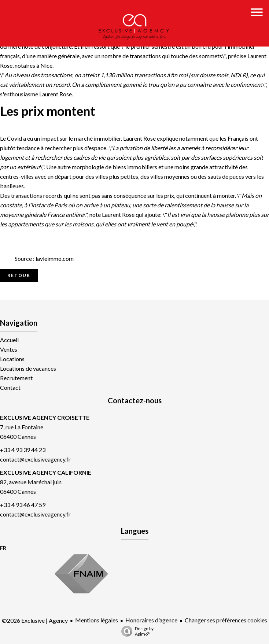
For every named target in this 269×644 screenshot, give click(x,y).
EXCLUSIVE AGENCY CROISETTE (45, 417)
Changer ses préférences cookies (226, 620)
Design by (136, 631)
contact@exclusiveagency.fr (35, 459)
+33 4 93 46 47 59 (23, 505)
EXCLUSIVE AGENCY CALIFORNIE (46, 472)
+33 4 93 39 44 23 (23, 450)
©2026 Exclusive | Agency (35, 620)
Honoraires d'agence (151, 620)
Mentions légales (97, 620)
